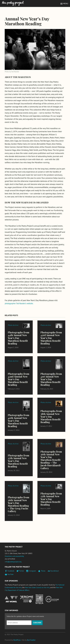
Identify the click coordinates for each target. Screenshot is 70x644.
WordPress (17, 640)
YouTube (11, 574)
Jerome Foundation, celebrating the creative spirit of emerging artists (27, 599)
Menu (66, 3)
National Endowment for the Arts (11, 599)
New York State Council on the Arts (37, 587)
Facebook (11, 571)
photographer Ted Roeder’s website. (19, 303)
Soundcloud (54, 571)
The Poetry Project (13, 3)
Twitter (21, 571)
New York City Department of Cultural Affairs (52, 599)
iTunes (43, 571)
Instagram (32, 571)
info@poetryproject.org (13, 562)
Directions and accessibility (14, 556)
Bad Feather (31, 640)
